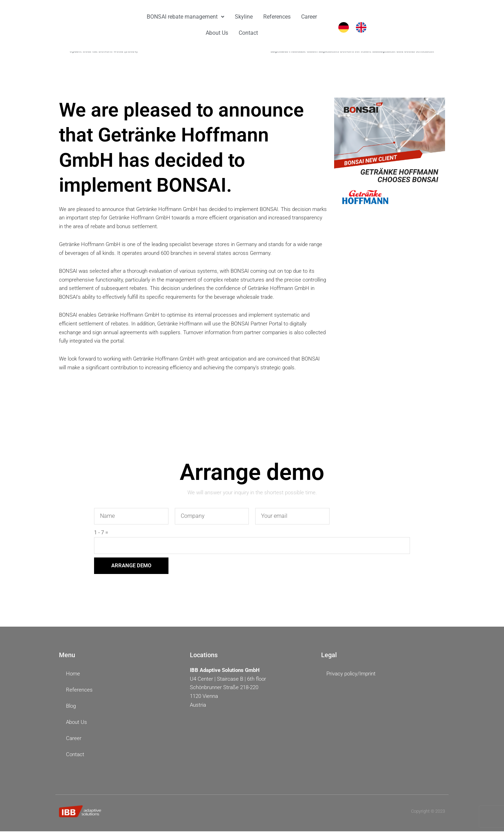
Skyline (244, 17)
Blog (71, 707)
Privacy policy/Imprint (351, 674)
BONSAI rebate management (185, 17)
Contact (248, 33)
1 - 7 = (101, 533)
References (277, 17)
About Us (217, 33)
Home (73, 675)
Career (309, 17)
